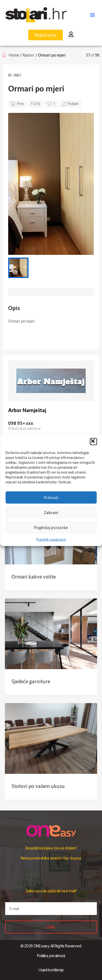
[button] (93, 441)
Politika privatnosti (51, 956)
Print (17, 104)
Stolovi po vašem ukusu (38, 786)
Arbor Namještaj (27, 410)
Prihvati (51, 497)
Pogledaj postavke (51, 527)
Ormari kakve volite (34, 577)
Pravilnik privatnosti (51, 539)
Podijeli (70, 104)
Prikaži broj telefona (24, 428)
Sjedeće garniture (31, 681)
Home (14, 55)
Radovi (28, 55)
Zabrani (51, 512)
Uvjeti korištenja (51, 970)
